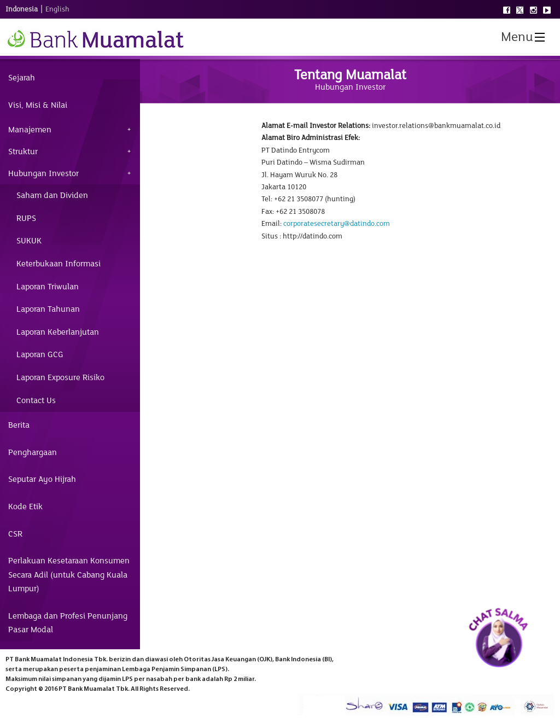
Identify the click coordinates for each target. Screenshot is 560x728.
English (57, 9)
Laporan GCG (40, 354)
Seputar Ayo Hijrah (42, 479)
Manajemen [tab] (30, 130)
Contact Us (36, 400)
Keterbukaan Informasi (59, 264)
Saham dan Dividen (52, 195)
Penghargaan (33, 452)
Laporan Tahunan (48, 309)
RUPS (26, 218)
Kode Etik (25, 506)
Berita (19, 425)
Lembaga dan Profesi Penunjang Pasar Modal (68, 623)
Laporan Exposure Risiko (60, 377)
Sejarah (22, 78)
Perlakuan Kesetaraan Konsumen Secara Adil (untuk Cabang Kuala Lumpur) (69, 575)
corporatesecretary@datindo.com (337, 224)
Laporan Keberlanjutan (58, 332)
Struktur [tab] (23, 152)
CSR (15, 534)
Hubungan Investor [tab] (43, 173)
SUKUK (29, 241)
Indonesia (22, 9)
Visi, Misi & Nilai (38, 105)
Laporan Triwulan (48, 287)
